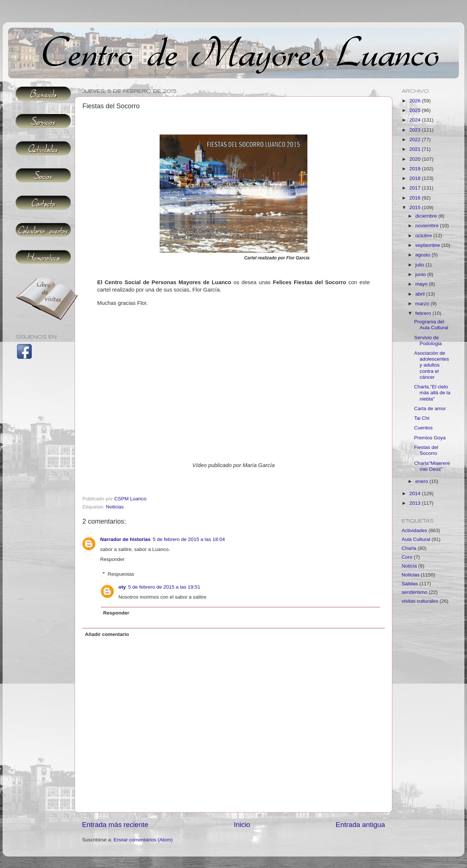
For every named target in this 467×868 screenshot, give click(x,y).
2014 (416, 493)
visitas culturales (420, 601)
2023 (416, 130)
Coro (407, 557)
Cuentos (423, 428)
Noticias (115, 507)
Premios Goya (430, 438)
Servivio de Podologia (428, 341)
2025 (416, 110)
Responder (112, 559)
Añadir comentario (107, 634)
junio (421, 274)
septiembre (428, 245)
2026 (416, 101)
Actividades (414, 530)
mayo (422, 284)
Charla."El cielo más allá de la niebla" (432, 393)
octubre (424, 236)
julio (420, 265)
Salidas (410, 584)
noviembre (428, 226)
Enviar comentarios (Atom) (143, 840)
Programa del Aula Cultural (431, 325)
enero (422, 481)
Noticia (409, 566)
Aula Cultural (416, 539)
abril (421, 294)
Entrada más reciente (115, 825)
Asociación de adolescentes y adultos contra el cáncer (432, 365)
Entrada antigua (360, 825)
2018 (416, 178)
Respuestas (121, 574)
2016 (416, 198)
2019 (416, 169)
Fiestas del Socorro (426, 450)
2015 (416, 207)
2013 (416, 503)
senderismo (415, 592)
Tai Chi (422, 418)
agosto (423, 255)
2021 (416, 149)
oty (122, 587)
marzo (423, 304)
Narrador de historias (125, 539)
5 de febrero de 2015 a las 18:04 (189, 539)
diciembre (427, 216)
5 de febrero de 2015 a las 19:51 (164, 587)
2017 (416, 188)
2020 (416, 159)
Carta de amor (430, 409)
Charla (409, 548)
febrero (424, 313)
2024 (416, 120)
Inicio (242, 825)
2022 (416, 139)
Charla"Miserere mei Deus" (432, 466)
